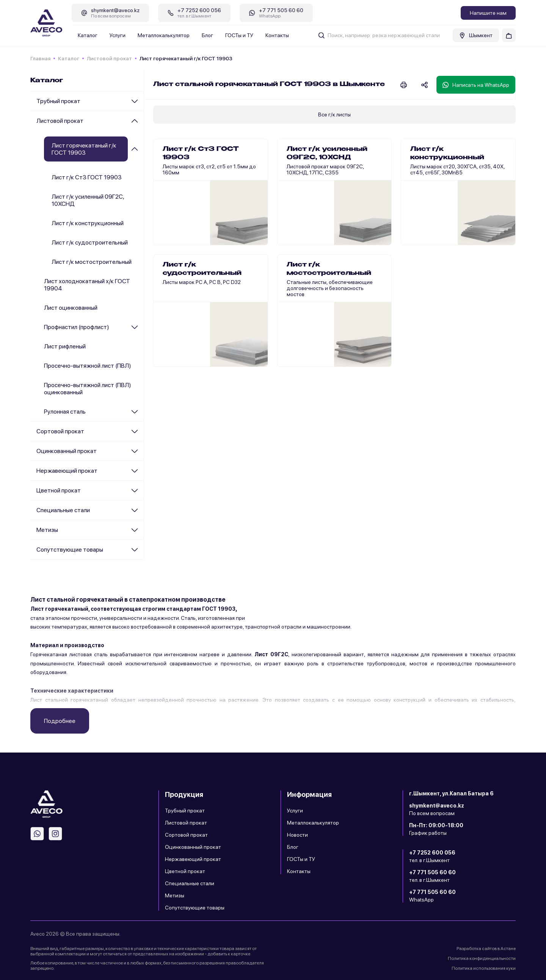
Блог (207, 35)
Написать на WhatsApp (476, 85)
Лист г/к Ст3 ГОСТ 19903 (87, 177)
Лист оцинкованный (71, 308)
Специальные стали (63, 510)
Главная (40, 58)
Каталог (88, 35)
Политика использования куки (484, 968)
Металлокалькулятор (164, 35)
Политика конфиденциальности (482, 958)
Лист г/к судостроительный (90, 242)
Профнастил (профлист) (77, 327)
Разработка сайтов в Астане (486, 949)
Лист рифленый (65, 346)
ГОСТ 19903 (219, 609)
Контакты (277, 35)
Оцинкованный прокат (67, 451)
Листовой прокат (109, 58)
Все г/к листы (334, 114)
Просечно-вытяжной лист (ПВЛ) (88, 366)
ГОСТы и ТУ (239, 35)
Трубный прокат (58, 101)
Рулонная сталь (65, 412)
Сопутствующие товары (70, 550)
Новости (297, 835)
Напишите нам (488, 13)
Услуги (118, 35)
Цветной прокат (59, 490)
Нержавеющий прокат (67, 471)
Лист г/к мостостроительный (92, 262)
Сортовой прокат (60, 431)
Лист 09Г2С (271, 654)
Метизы (47, 530)
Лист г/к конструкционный (88, 223)
